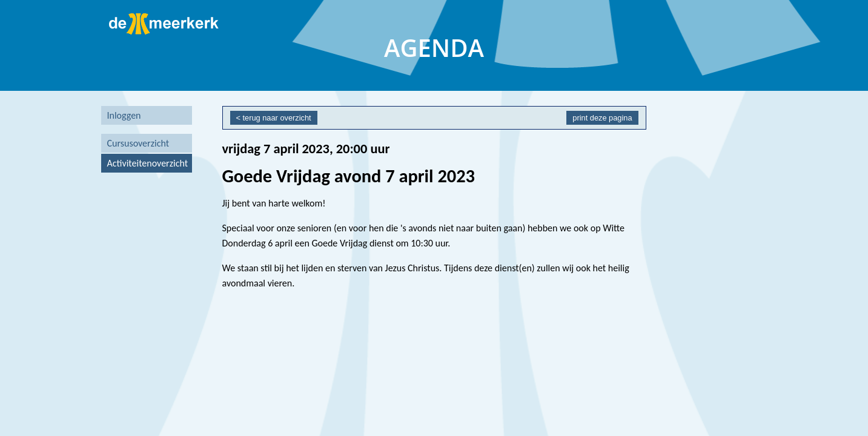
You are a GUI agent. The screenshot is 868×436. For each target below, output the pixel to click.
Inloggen (124, 115)
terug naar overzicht (277, 118)
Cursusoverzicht (138, 143)
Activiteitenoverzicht (148, 163)
